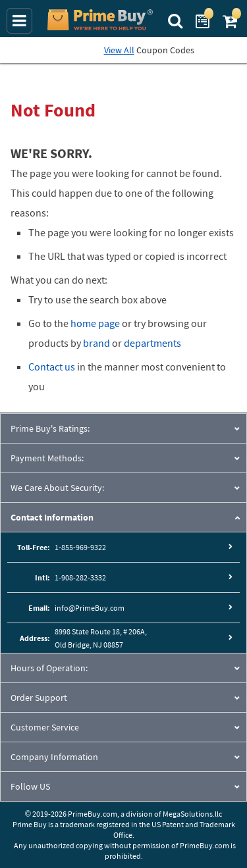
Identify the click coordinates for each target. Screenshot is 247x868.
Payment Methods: (47, 458)
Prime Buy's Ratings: (50, 428)
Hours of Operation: (49, 668)
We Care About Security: (57, 488)
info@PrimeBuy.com (90, 608)
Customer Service (45, 727)
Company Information (54, 757)
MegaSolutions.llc (192, 814)
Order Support (39, 698)
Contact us (52, 367)
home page (95, 323)
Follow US (30, 786)
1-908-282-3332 (80, 577)
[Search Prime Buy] (177, 20)
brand (96, 343)
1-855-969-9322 (80, 547)
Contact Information (52, 517)
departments (152, 343)
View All (119, 50)
